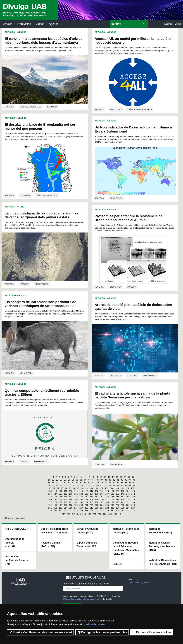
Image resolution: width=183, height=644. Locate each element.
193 (133, 502)
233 (76, 511)
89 (134, 485)
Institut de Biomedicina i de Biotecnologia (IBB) (163, 562)
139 (117, 494)
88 (130, 485)
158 (128, 497)
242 (123, 511)
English (178, 24)
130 (71, 494)
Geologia (25, 195)
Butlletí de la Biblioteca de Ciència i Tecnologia (54, 531)
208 (123, 505)
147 (71, 497)
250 (89, 514)
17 (109, 477)
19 (117, 477)
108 (133, 488)
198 (71, 505)
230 (60, 511)
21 (125, 477)
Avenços (21, 32)
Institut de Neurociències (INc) (160, 531)
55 (85, 483)
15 (101, 477)
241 (117, 511)
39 (110, 480)
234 (81, 511)
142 (133, 494)
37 (102, 480)
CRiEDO (117, 564)
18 (113, 477)
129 (66, 494)
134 (92, 494)
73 (69, 485)
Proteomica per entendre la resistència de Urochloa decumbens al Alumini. (129, 218)
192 (128, 502)
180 (66, 502)
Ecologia (52, 107)
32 (81, 480)
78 (89, 485)
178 (55, 502)
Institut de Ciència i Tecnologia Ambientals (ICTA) (162, 546)
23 (133, 477)
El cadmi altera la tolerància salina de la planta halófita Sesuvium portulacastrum (132, 395)
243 (128, 511)
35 (93, 480)
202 (92, 505)
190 (117, 502)
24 (49, 480)
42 (122, 480)
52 (73, 483)
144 (55, 497)
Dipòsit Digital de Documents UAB (87, 545)
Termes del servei (94, 599)
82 (106, 485)
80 (97, 485)
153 (102, 497)
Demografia (116, 198)
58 (97, 483)
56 (89, 483)
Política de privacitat (72, 599)
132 (81, 494)
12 (89, 477)
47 (53, 483)
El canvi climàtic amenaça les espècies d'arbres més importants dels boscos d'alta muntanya (44, 41)
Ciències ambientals (31, 107)
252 (100, 514)
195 (55, 505)
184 (86, 502)
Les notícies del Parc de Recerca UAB (17, 560)
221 (102, 508)
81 (102, 485)
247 (74, 514)
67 (134, 483)
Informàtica (41, 462)
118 (97, 491)
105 (117, 488)
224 (117, 508)
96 (74, 488)
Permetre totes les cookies (152, 632)
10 (81, 477)
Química (24, 462)
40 (114, 480)
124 (128, 491)
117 (92, 491)
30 (73, 480)
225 (123, 508)
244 (133, 511)
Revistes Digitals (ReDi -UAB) (51, 545)
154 (107, 497)
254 (110, 514)
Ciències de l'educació (140, 110)
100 (91, 488)
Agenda (54, 24)
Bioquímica (116, 287)
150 (86, 497)
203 (97, 505)
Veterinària (26, 373)
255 (115, 514)
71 (61, 485)
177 (50, 502)
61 (110, 483)
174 (123, 499)
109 (50, 491)
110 (55, 491)
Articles (8, 24)
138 (112, 494)
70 (57, 485)
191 (123, 502)
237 (97, 511)
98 (82, 488)
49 (61, 483)
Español (168, 24)
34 (89, 480)
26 (57, 480)
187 (102, 502)
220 (97, 508)
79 (93, 485)
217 (81, 508)
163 (66, 499)
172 (112, 499)
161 (55, 499)
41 (118, 480)
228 (50, 511)
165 (76, 499)
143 (50, 497)
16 (105, 477)
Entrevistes (24, 24)
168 (92, 499)
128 (60, 494)
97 (78, 488)
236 (92, 511)
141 (128, 494)
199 (76, 505)
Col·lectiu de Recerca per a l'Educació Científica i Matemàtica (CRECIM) (126, 548)
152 (97, 497)
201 (86, 505)
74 (73, 485)
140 (123, 494)
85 (118, 485)
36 (97, 480)
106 (122, 488)
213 (60, 508)
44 (130, 480)
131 (76, 494)
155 (112, 497)
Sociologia (116, 110)
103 (107, 488)
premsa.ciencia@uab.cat (139, 582)
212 (55, 508)
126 (50, 494)
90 (50, 488)
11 (85, 477)
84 (114, 485)
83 (110, 485)
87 (126, 485)
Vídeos (40, 24)
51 (69, 483)
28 (65, 480)
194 (50, 505)
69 (53, 485)
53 (77, 483)
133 (86, 494)
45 (134, 480)
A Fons (20, 207)
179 (60, 502)
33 (85, 480)
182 (76, 502)
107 (127, 488)
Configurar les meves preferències (102, 632)
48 (57, 483)
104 (112, 488)
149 (81, 497)
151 (92, 497)
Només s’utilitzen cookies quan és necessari (40, 632)
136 (102, 494)
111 (60, 491)
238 (102, 511)
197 (66, 505)
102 (101, 488)
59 (102, 483)
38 (106, 480)
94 (66, 488)
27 (61, 480)
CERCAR (116, 24)
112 (66, 491)
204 (102, 505)
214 (66, 508)
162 (60, 499)
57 (93, 483)
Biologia (132, 287)
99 (86, 488)
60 (106, 483)
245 (63, 514)
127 (55, 494)
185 (92, 502)
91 (54, 488)
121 (112, 491)
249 (84, 514)
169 (97, 499)
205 (107, 505)
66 (130, 483)
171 (107, 499)
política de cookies (95, 624)
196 (60, 505)
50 (65, 483)
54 (81, 483)
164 (71, 499)
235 (86, 511)
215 (71, 508)
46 (49, 483)
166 (81, 499)
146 (66, 497)
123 (123, 491)
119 (102, 491)
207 (117, 505)
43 (126, 480)
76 (81, 485)
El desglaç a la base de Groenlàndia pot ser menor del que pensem (40, 126)
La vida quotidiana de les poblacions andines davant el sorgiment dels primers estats (42, 215)
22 (129, 477)
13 (93, 477)
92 (58, 488)
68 (49, 485)
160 (50, 499)
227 (133, 508)
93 (62, 488)
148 (76, 497)
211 (50, 508)
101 (96, 488)
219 (92, 508)
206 (112, 505)
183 (81, 502)
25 (53, 480)
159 (133, 497)
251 (95, 514)
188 (107, 502)
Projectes (116, 376)
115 (81, 491)
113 (71, 491)
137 (107, 494)
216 (76, 508)
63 (118, 483)
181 (71, 502)
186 (97, 502)
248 (79, 514)
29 (69, 480)
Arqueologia (42, 284)
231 (66, 511)
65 (126, 483)
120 (107, 491)
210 (133, 505)
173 (117, 499)
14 (97, 477)
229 (55, 511)
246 (69, 514)
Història (25, 284)
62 (114, 483)
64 (122, 483)
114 (76, 491)
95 (70, 488)
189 (112, 502)
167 (86, 499)
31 (77, 480)
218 (86, 508)
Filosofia (132, 376)
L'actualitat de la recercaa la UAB (14, 543)
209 (128, 505)
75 (77, 485)
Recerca (9, 107)
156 (117, 497)
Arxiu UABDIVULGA (17, 529)
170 (102, 499)
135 (97, 494)
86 (122, 485)
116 (86, 491)
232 (71, 511)
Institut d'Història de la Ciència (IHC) (126, 531)
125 (133, 491)
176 (133, 499)
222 (107, 508)
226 (128, 508)
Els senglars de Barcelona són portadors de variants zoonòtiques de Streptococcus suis (41, 304)
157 (123, 497)
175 (128, 499)
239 (107, 511)
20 (121, 477)
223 (112, 508)
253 (105, 514)
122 (117, 491)
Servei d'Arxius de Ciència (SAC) (87, 531)
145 (60, 497)
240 (112, 511)
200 (81, 505)
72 (65, 485)
